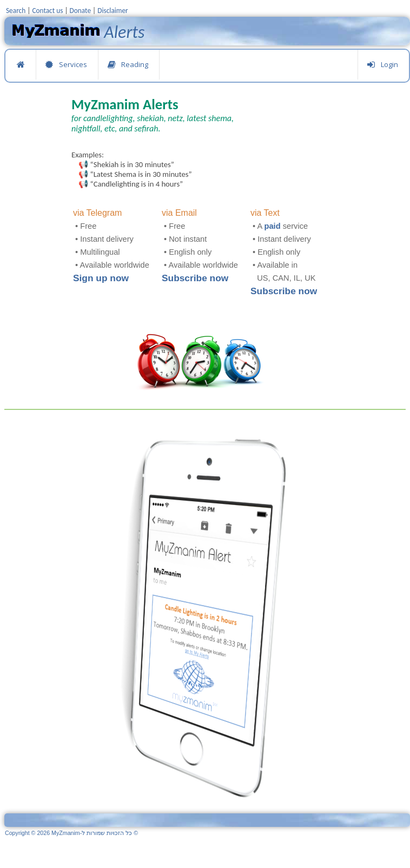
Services (66, 65)
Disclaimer (113, 11)
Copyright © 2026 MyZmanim (71, 833)
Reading (128, 65)
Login (382, 65)
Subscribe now (195, 278)
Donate (80, 11)
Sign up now (101, 278)
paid (273, 226)
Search (16, 11)
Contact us (47, 11)
